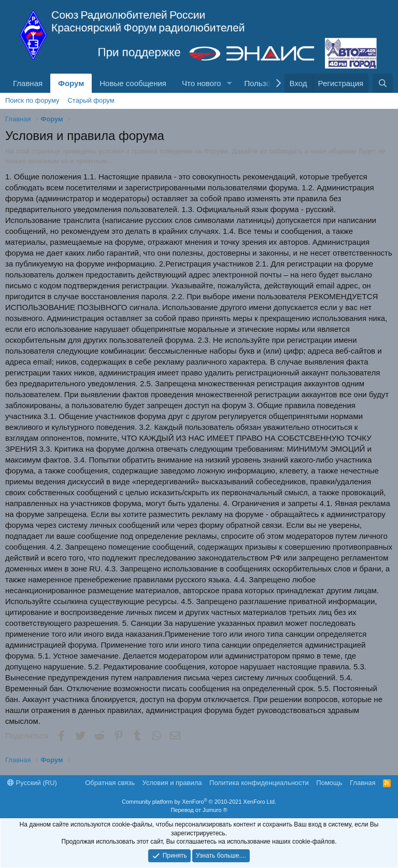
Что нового (201, 83)
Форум (71, 83)
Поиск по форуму (32, 100)
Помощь (329, 783)
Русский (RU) (32, 783)
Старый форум (91, 100)
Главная (28, 83)
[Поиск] (383, 83)
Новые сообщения (133, 83)
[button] (229, 83)
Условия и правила (172, 783)
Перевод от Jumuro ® (199, 810)
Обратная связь (110, 783)
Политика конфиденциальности (259, 783)
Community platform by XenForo (199, 802)
